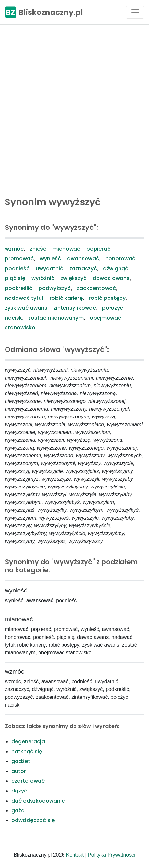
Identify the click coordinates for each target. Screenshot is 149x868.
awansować (83, 258)
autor (19, 771)
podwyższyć (55, 288)
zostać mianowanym (56, 318)
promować (19, 258)
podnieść (17, 269)
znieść (38, 249)
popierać (98, 249)
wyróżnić (43, 278)
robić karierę (66, 298)
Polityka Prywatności (112, 855)
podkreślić (19, 288)
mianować (66, 249)
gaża (18, 810)
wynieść (50, 258)
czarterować (28, 781)
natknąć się (27, 751)
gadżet (21, 761)
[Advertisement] (74, 109)
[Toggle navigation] (135, 12)
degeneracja (28, 741)
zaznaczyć (83, 269)
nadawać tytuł (24, 298)
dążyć (19, 791)
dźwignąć (116, 269)
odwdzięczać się (33, 820)
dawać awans (111, 278)
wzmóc (14, 249)
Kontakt (75, 855)
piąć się (15, 278)
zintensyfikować (75, 308)
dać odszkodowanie (38, 801)
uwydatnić (49, 269)
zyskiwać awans (26, 308)
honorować (120, 258)
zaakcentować (96, 288)
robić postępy (107, 298)
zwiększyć (74, 278)
